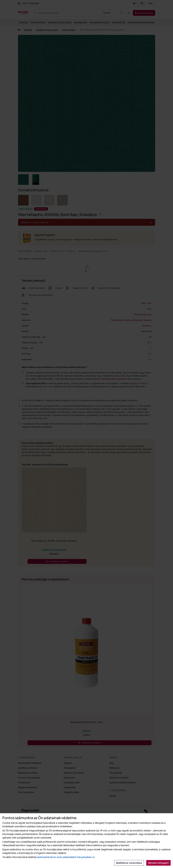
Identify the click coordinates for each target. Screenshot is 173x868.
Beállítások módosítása (129, 863)
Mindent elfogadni (158, 863)
